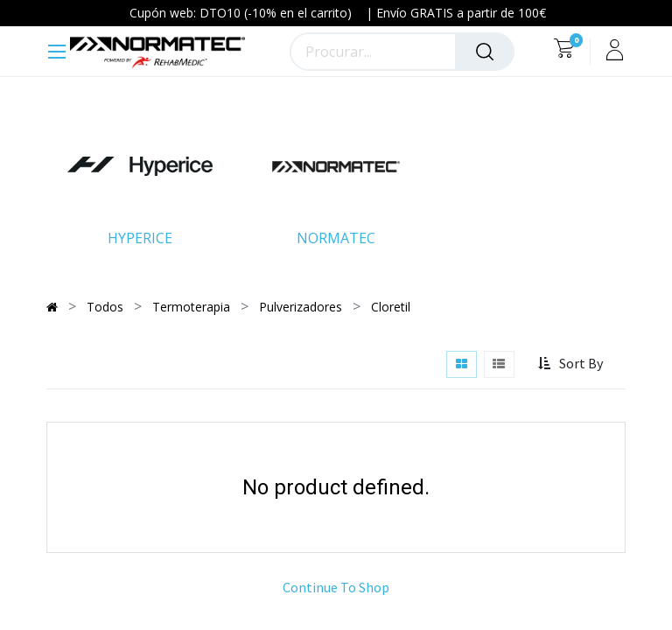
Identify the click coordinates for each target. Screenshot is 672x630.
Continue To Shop (336, 587)
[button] (572, 364)
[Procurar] (485, 52)
